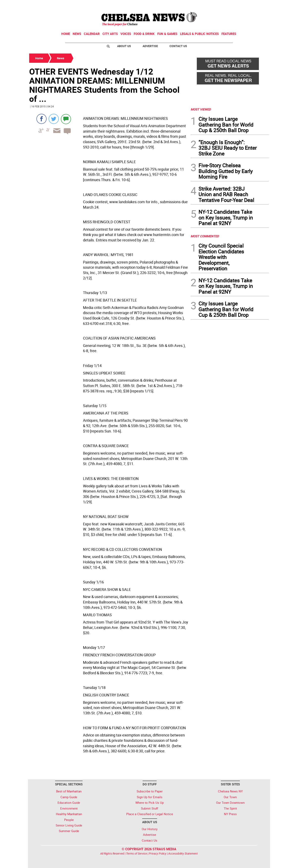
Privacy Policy (158, 853)
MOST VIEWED (201, 109)
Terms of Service (136, 853)
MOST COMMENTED (205, 236)
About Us (124, 46)
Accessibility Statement (183, 853)
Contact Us (178, 46)
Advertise (150, 46)
